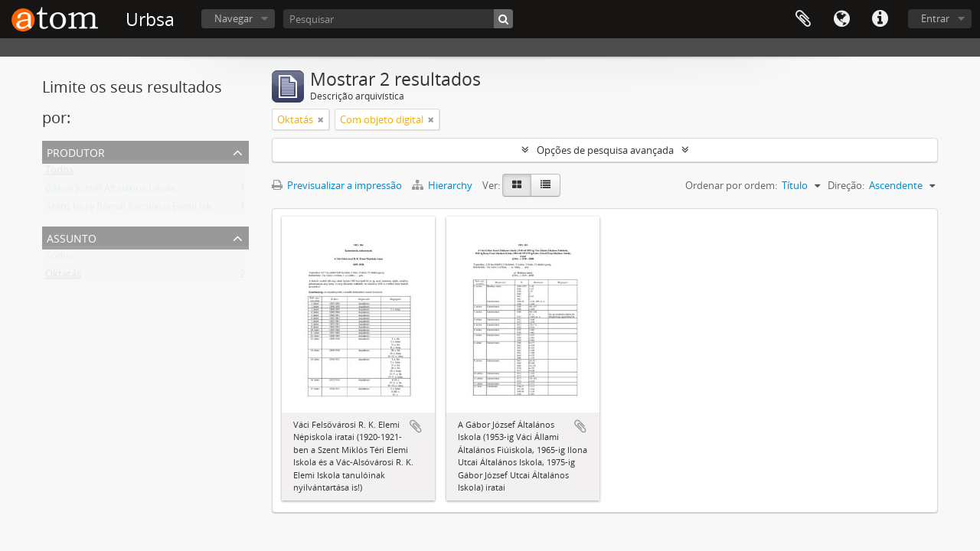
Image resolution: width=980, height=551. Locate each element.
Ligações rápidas (880, 19)
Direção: (846, 185)
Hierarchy (443, 185)
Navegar (234, 18)
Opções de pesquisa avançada (605, 150)
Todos (59, 173)
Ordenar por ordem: (731, 185)
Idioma (841, 19)
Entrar (935, 18)
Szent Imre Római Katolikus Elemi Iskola (136, 210)
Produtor (76, 151)
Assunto (72, 237)
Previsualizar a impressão (337, 185)
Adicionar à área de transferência (416, 426)
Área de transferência (803, 19)
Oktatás (63, 277)
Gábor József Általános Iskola (110, 191)
